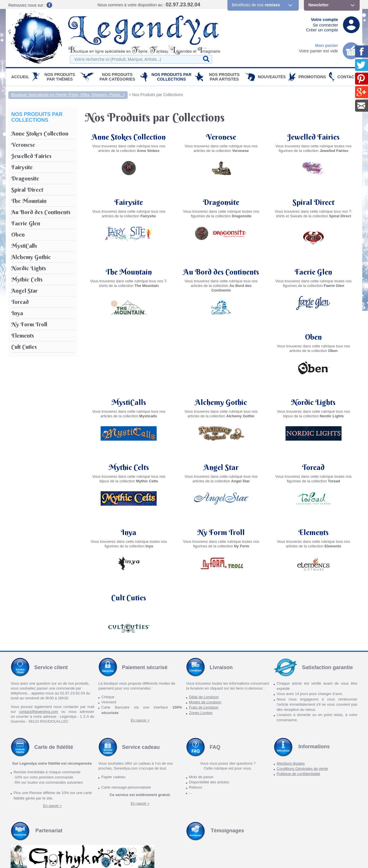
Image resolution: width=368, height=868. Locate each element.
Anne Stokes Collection (129, 137)
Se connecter (325, 25)
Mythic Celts (221, 402)
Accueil (20, 77)
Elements (129, 532)
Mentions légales (291, 698)
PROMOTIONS (312, 77)
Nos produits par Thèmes (60, 77)
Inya (221, 467)
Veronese (221, 137)
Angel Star (314, 402)
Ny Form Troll (313, 467)
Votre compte (324, 19)
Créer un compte (322, 30)
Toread (129, 467)
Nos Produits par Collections (171, 77)
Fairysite (129, 202)
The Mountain (129, 267)
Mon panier (327, 45)
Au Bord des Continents (221, 267)
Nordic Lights (129, 402)
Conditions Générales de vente (302, 703)
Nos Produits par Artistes (224, 77)
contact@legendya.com (39, 647)
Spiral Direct (313, 202)
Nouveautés (272, 77)
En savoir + (140, 655)
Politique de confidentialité (298, 709)
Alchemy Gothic (313, 337)
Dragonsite (221, 202)
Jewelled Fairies (314, 137)
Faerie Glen (313, 267)
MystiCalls (221, 337)
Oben (129, 337)
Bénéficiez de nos (256, 5)
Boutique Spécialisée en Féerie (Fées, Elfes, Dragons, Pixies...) (68, 95)
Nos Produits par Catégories (117, 77)
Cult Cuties (221, 532)
